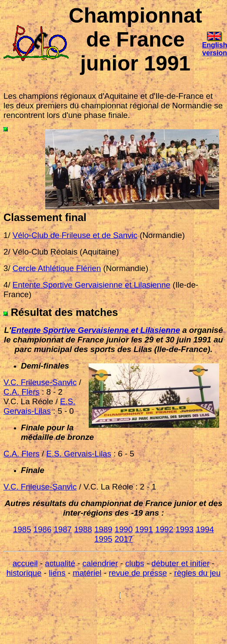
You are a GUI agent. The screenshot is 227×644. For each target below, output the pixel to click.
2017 (124, 539)
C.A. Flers (22, 392)
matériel (87, 573)
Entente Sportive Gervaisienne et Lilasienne (95, 330)
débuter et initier (180, 563)
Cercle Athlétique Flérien (57, 268)
